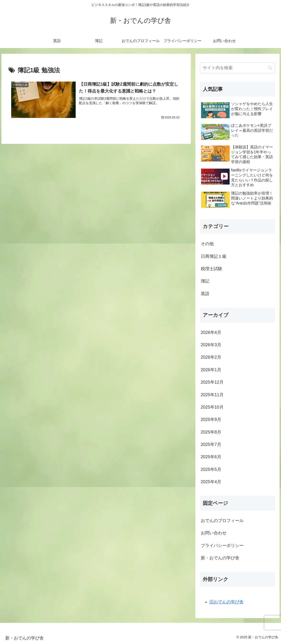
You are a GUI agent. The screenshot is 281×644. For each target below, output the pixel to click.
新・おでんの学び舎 (220, 558)
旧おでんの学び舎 (227, 602)
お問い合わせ (214, 533)
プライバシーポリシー (222, 546)
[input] (238, 68)
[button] (270, 68)
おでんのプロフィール (222, 521)
